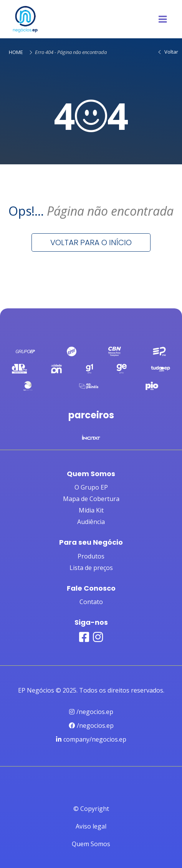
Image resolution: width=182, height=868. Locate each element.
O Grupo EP (91, 487)
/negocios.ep (91, 712)
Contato (91, 602)
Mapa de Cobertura (91, 499)
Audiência (91, 522)
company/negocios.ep (91, 739)
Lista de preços (91, 568)
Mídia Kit (91, 510)
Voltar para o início (91, 242)
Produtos (91, 556)
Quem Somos (91, 844)
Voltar (168, 52)
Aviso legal (91, 826)
